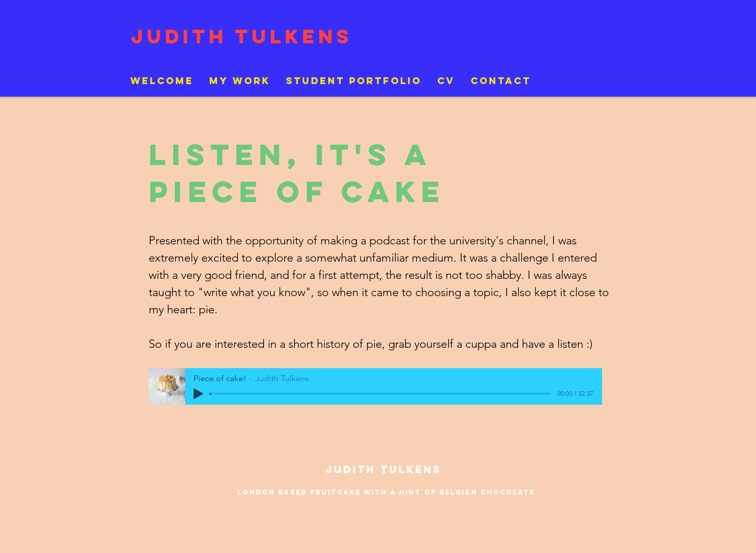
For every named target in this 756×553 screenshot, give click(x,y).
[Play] (198, 394)
